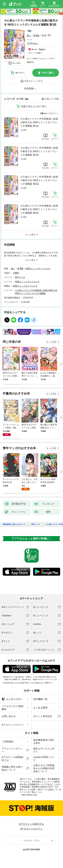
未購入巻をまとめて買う (34, 106)
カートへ (20, 73)
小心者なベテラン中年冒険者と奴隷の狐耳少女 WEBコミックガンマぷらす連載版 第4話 (39, 209)
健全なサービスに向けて (44, 750)
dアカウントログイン (13, 725)
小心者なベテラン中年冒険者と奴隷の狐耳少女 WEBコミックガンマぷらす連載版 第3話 (39, 180)
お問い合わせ (9, 716)
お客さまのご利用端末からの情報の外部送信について (44, 768)
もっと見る (51, 342)
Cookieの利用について (44, 759)
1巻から (44, 113)
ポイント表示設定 (43, 716)
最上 (29, 36)
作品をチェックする (34, 81)
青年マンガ (20, 277)
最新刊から (54, 113)
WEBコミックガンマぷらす (38, 269)
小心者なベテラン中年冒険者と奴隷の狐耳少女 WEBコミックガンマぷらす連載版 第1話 (39, 122)
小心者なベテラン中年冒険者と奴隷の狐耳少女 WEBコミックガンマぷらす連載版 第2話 (39, 151)
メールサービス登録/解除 (13, 708)
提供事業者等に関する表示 (44, 742)
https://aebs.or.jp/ (29, 795)
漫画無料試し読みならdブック (14, 524)
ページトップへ (32, 841)
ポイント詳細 (34, 53)
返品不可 (30, 62)
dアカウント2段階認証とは (12, 759)
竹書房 (16, 273)
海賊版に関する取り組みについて (12, 768)
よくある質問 (40, 708)
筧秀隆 (36, 36)
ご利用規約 (8, 742)
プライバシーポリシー (12, 750)
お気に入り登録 (52, 99)
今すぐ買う (48, 73)
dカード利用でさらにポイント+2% (40, 59)
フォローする (49, 35)
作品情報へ (30, 88)
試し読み (17, 63)
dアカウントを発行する (32, 824)
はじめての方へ (12, 699)
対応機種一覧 (40, 699)
